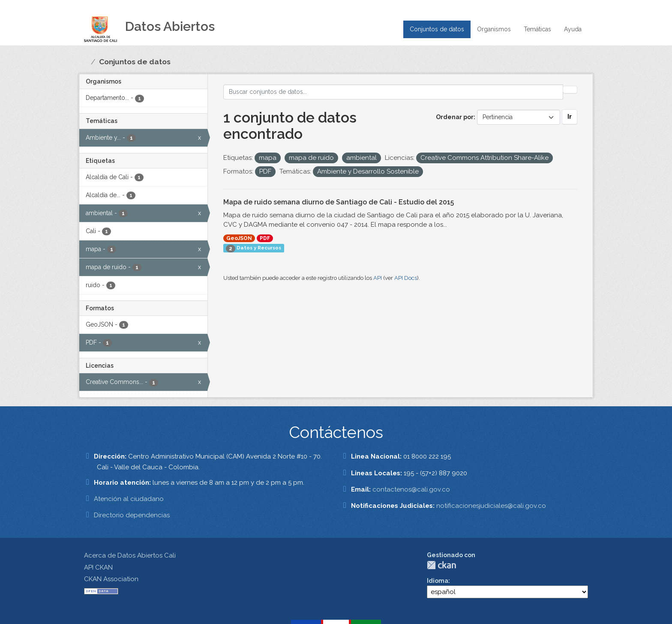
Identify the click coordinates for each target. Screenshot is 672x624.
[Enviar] (570, 90)
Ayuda (573, 29)
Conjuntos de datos (437, 29)
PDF (265, 238)
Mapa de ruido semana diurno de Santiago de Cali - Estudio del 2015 (339, 202)
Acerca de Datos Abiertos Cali (130, 555)
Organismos (494, 29)
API (378, 278)
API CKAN (98, 567)
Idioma (438, 581)
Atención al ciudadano (129, 499)
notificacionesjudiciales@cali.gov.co (491, 506)
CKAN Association (111, 579)
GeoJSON (239, 238)
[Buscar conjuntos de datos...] (393, 92)
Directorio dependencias (132, 515)
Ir (570, 117)
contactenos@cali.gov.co (411, 489)
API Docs (406, 278)
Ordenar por (455, 117)
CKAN (441, 565)
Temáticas (537, 29)
